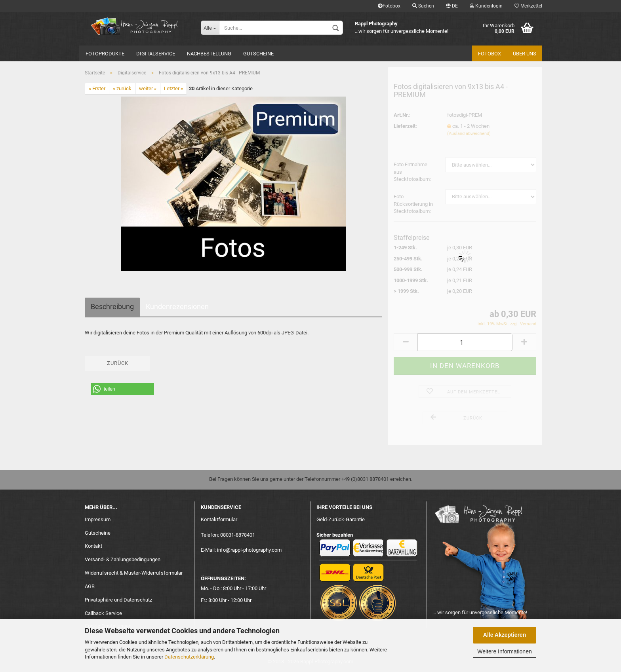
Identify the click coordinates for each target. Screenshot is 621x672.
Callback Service (103, 613)
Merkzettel (528, 6)
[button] (122, 389)
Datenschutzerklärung (189, 657)
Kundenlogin (486, 6)
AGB (90, 586)
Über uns (525, 54)
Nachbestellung (209, 54)
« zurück (122, 88)
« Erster (97, 88)
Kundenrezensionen (177, 307)
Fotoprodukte (105, 54)
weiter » (148, 88)
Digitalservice (156, 54)
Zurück (118, 363)
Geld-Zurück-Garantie (341, 519)
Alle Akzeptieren (505, 635)
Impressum (98, 519)
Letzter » (173, 88)
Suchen (423, 6)
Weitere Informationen (504, 651)
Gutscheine (258, 54)
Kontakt (93, 546)
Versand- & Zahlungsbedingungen (123, 559)
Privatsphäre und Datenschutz (118, 600)
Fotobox (389, 6)
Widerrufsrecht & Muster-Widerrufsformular (134, 573)
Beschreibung (112, 307)
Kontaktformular (219, 519)
